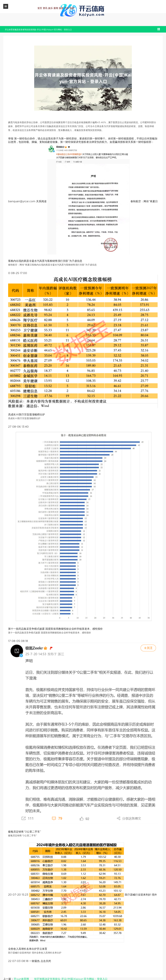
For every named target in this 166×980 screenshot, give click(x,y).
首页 (40, 8)
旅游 (61, 8)
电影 (72, 8)
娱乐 (50, 8)
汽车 (67, 8)
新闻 (56, 8)
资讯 (45, 8)
